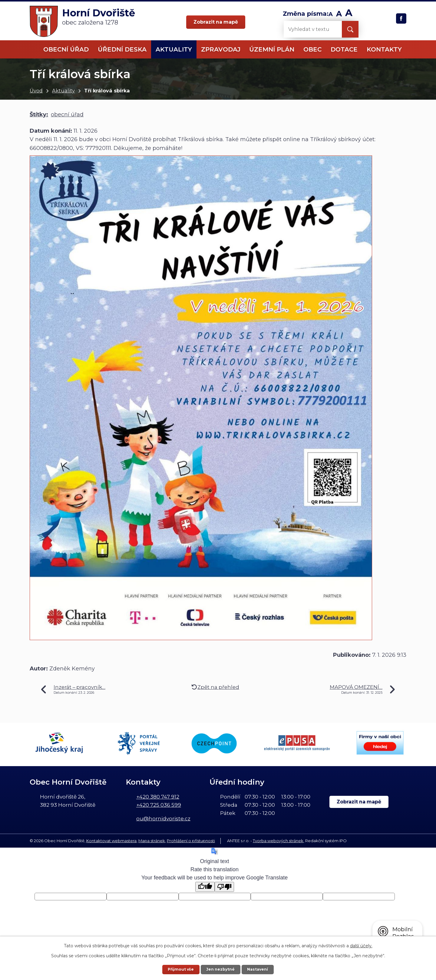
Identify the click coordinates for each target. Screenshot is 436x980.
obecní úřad (67, 115)
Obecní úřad (66, 49)
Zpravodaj (221, 49)
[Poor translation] (224, 887)
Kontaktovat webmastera (111, 841)
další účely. (361, 946)
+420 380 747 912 (158, 797)
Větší (349, 14)
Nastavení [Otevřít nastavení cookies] (258, 969)
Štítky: (39, 115)
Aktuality (63, 91)
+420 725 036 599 (159, 805)
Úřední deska (122, 49)
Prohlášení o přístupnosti (191, 841)
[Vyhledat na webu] (308, 29)
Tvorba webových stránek (278, 841)
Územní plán (272, 49)
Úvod (36, 91)
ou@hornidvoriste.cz (163, 819)
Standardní (339, 14)
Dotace (344, 49)
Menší (331, 14)
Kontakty (384, 49)
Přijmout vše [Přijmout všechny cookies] (181, 969)
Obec (312, 49)
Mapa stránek (152, 841)
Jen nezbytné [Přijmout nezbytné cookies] (221, 969)
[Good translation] (205, 887)
